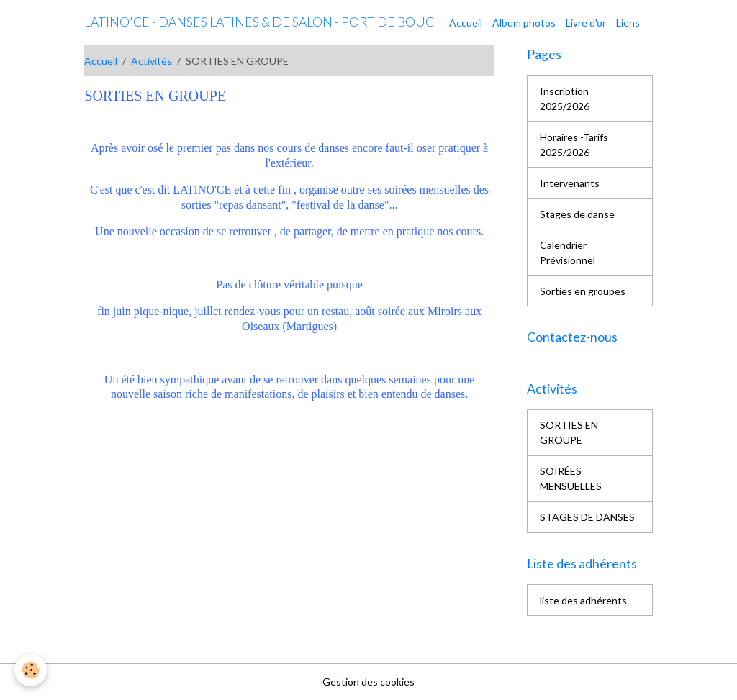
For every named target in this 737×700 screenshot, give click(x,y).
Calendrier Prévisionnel (568, 253)
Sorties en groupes (583, 291)
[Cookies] (31, 670)
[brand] (259, 22)
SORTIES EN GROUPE (569, 432)
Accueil (466, 23)
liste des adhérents (583, 600)
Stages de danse (577, 214)
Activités (152, 61)
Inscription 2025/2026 (565, 99)
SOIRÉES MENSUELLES (571, 478)
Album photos (524, 23)
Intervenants (570, 183)
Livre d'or (586, 23)
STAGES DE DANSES (587, 517)
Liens (628, 23)
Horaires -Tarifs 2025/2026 (574, 145)
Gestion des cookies (368, 682)
